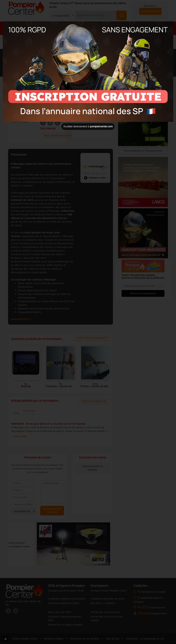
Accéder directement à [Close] (88, 126)
